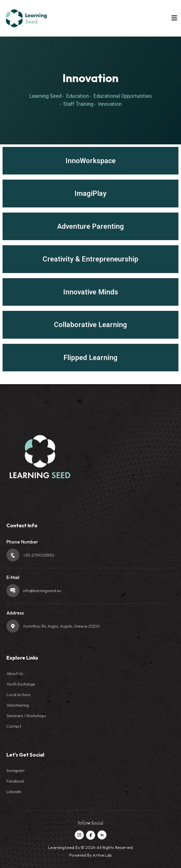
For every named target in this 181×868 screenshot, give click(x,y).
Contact (14, 726)
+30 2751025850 (39, 555)
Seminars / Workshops (26, 716)
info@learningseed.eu (42, 591)
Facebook (15, 781)
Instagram (15, 770)
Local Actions (19, 695)
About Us (15, 673)
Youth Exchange (21, 684)
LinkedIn (14, 792)
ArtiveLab (102, 855)
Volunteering (18, 705)
